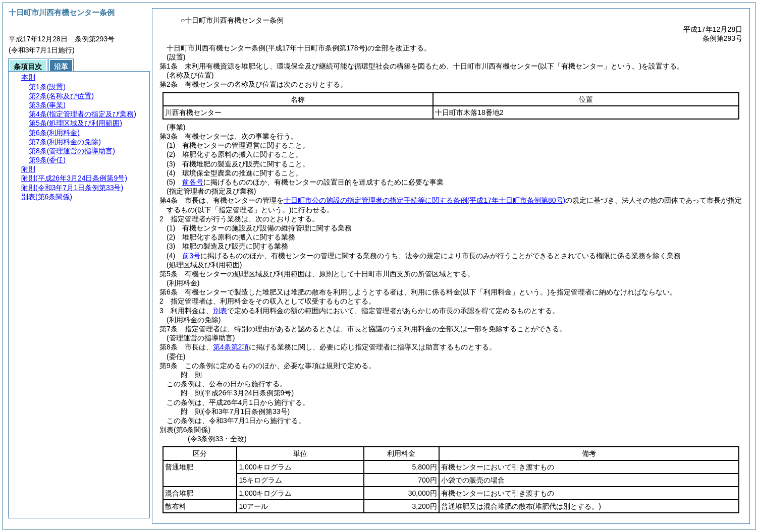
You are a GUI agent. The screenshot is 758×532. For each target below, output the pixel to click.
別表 (220, 311)
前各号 (193, 182)
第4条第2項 (231, 347)
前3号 (191, 256)
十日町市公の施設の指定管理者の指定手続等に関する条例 (424, 200)
